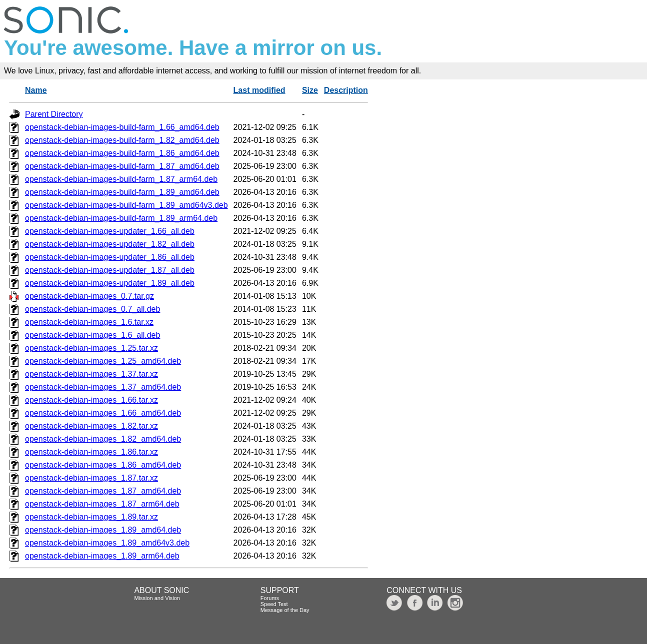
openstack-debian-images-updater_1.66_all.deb (110, 231)
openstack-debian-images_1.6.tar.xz (89, 322)
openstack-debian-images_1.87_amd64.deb (103, 491)
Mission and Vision (157, 598)
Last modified (259, 90)
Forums (270, 598)
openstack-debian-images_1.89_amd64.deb (103, 530)
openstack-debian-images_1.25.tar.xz (91, 348)
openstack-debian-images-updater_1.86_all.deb (110, 257)
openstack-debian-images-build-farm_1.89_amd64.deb (122, 192)
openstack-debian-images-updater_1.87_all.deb (110, 270)
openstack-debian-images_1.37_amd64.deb (103, 387)
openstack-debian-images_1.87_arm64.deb (102, 504)
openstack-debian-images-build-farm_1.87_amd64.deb (122, 166)
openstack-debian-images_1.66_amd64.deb (103, 413)
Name (36, 90)
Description (346, 90)
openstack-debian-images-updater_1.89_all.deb (110, 283)
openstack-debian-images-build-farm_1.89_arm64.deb (121, 218)
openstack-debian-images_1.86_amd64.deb (103, 465)
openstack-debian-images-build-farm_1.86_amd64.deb (122, 153)
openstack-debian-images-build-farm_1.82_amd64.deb (122, 140)
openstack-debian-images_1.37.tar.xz (91, 374)
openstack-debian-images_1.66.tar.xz (91, 400)
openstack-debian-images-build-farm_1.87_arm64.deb (121, 179)
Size (310, 90)
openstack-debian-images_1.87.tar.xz (91, 478)
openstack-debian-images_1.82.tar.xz (91, 426)
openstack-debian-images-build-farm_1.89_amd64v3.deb (126, 205)
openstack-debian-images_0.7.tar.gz (89, 296)
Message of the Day (285, 610)
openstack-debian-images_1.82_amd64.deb (103, 439)
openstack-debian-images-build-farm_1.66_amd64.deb (122, 127)
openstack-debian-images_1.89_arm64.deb (102, 556)
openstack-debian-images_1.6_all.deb (92, 335)
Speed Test (274, 604)
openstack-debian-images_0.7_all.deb (92, 309)
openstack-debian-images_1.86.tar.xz (91, 452)
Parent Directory (54, 114)
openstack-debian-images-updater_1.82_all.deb (110, 244)
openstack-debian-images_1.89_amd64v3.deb (107, 543)
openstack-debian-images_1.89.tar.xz (91, 517)
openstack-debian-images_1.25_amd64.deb (103, 361)
